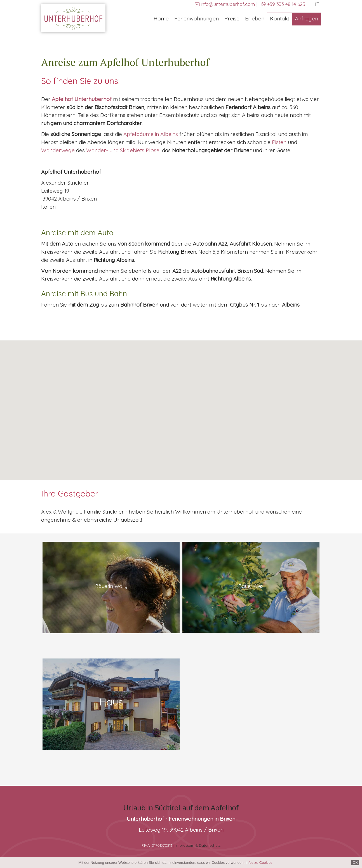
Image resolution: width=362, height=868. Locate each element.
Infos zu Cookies (259, 863)
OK (355, 863)
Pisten (280, 142)
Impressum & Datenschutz (198, 845)
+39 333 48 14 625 (283, 4)
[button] (181, 405)
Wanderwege (58, 150)
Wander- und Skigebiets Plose (123, 150)
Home (161, 18)
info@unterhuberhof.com (228, 4)
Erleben (255, 18)
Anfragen (306, 18)
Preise (232, 18)
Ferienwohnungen (197, 18)
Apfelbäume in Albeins (151, 134)
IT (317, 4)
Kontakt (280, 18)
